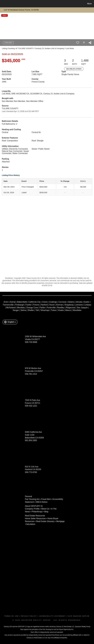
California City (35, 302)
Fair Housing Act (32, 499)
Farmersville (8, 305)
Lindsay (88, 305)
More (89, 4)
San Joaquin (82, 308)
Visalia (61, 310)
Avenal (13, 302)
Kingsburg (69, 305)
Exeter (87, 302)
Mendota (21, 308)
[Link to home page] (2, 4)
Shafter (31, 310)
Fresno (36, 305)
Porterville (51, 308)
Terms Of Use (12, 616)
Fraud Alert (46, 499)
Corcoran (62, 302)
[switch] (78, 43)
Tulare (54, 310)
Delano (71, 302)
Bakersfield (22, 302)
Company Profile (32, 509)
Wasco (68, 310)
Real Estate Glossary (45, 521)
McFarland (11, 308)
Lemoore (79, 305)
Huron (52, 305)
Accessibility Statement (52, 616)
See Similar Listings (74, 69)
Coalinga (53, 302)
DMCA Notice (41, 502)
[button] (10, 322)
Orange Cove (32, 308)
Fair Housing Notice (79, 616)
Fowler (29, 305)
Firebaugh (20, 305)
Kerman (60, 305)
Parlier (42, 308)
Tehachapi (45, 310)
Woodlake (77, 310)
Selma (23, 310)
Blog (46, 512)
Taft (37, 310)
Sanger (16, 310)
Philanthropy (37, 512)
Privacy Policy (29, 616)
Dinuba (79, 302)
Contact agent (8, 43)
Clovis (45, 302)
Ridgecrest (70, 308)
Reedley (61, 308)
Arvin (6, 302)
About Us (45, 509)
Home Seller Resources (35, 518)
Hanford (44, 305)
